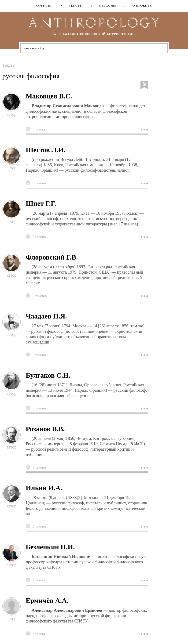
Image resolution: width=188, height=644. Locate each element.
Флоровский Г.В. (52, 257)
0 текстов (40, 183)
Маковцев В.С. (49, 96)
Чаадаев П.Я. (46, 316)
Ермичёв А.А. (47, 601)
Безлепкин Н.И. (50, 547)
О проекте (140, 5)
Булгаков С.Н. (48, 375)
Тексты (74, 5)
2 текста (39, 580)
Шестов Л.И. (46, 150)
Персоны (106, 5)
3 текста (39, 129)
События (44, 5)
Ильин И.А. (44, 488)
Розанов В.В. (45, 429)
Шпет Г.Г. (41, 203)
